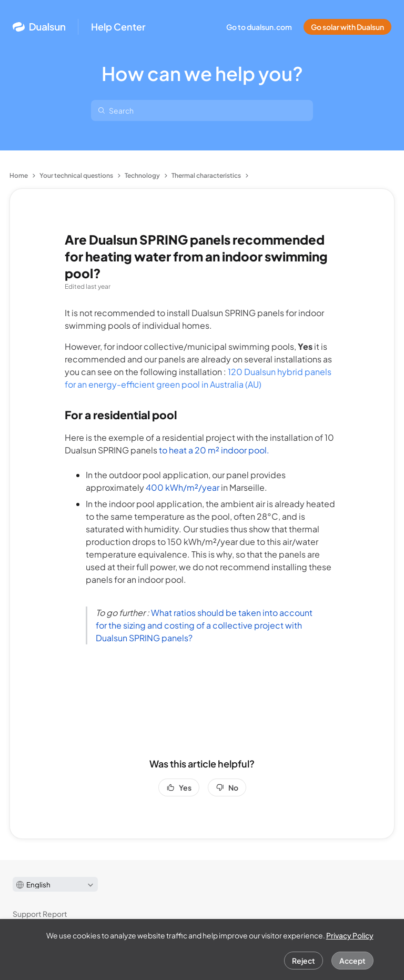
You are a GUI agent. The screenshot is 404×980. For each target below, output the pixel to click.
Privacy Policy (350, 935)
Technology (142, 175)
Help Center (118, 27)
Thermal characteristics (206, 175)
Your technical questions (76, 175)
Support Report (40, 914)
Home (19, 175)
